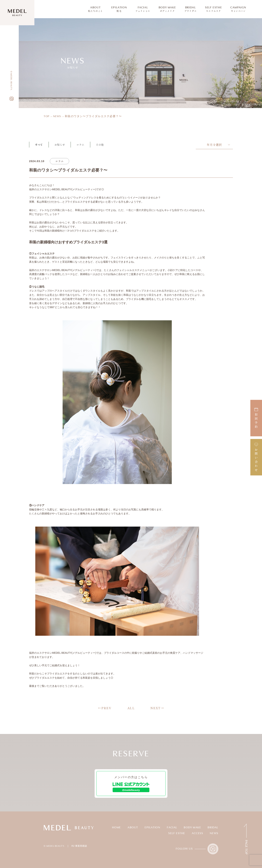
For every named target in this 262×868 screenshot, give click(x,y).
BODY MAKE (167, 9)
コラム (80, 145)
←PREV (105, 708)
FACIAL (143, 9)
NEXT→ (157, 708)
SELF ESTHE (214, 9)
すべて (39, 145)
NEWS (57, 117)
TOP (47, 117)
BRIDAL (190, 9)
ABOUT (96, 9)
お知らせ (60, 145)
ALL (131, 708)
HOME (117, 828)
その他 (100, 145)
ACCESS (198, 833)
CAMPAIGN (238, 9)
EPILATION (119, 9)
